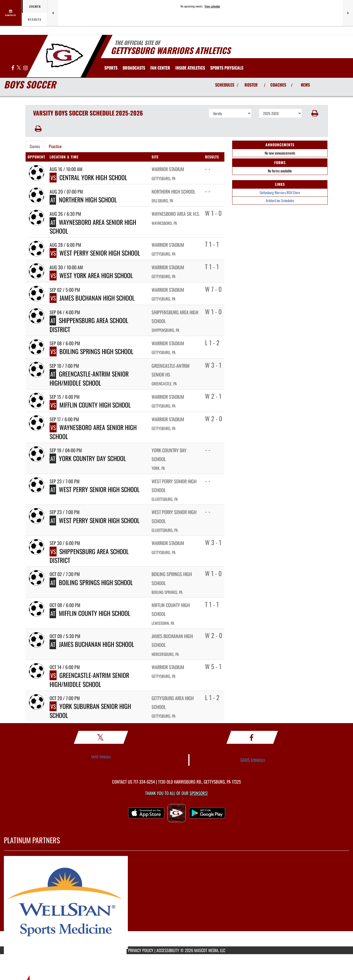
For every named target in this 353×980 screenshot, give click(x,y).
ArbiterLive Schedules (280, 200)
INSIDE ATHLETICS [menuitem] (190, 68)
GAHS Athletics (101, 757)
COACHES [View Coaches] (278, 85)
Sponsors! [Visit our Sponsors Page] (199, 793)
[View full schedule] (11, 13)
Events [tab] (35, 6)
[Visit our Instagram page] (25, 68)
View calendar (212, 6)
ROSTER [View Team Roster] (251, 85)
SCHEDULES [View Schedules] (225, 85)
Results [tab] (35, 19)
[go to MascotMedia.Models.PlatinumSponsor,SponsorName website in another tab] (176, 902)
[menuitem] (134, 68)
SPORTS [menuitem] (111, 68)
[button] (315, 113)
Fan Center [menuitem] (160, 68)
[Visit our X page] (19, 68)
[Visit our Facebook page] (13, 68)
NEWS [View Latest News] (305, 85)
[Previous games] (53, 13)
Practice (55, 146)
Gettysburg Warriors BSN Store (280, 192)
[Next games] (348, 13)
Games (35, 146)
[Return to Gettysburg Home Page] (64, 56)
